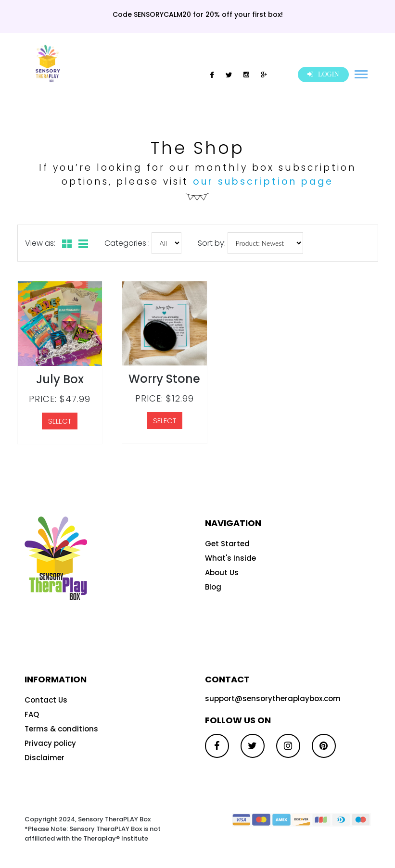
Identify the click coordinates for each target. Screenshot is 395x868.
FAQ (32, 714)
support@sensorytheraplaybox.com (273, 698)
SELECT (60, 421)
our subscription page (263, 182)
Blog (213, 587)
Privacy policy (50, 743)
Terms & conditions (61, 729)
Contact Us (46, 700)
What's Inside (230, 558)
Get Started (227, 544)
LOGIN (323, 74)
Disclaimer (45, 758)
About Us (222, 572)
